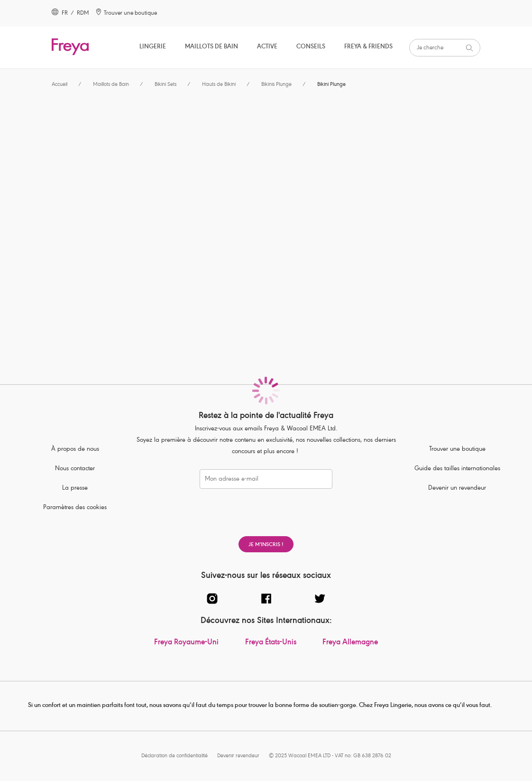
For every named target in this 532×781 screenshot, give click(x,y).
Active (267, 47)
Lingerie (153, 47)
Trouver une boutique (457, 450)
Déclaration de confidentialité (174, 756)
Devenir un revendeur (457, 488)
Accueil (60, 85)
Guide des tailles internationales (457, 469)
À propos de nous (75, 450)
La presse (75, 488)
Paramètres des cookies (75, 508)
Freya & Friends (368, 47)
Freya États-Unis (271, 643)
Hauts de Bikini (219, 85)
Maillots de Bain (211, 47)
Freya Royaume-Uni (186, 643)
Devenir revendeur (238, 756)
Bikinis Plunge (276, 85)
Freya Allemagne (350, 643)
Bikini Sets (165, 85)
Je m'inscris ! (266, 545)
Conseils (311, 47)
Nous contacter (75, 469)
